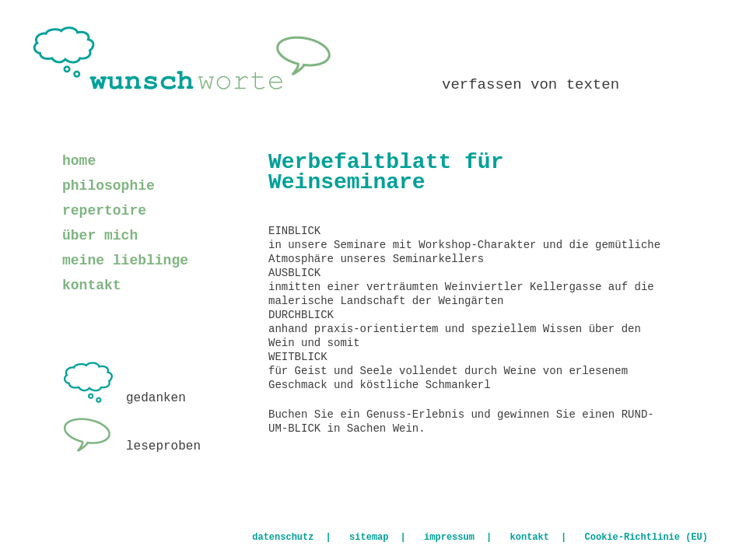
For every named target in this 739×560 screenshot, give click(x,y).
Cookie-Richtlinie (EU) (646, 537)
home (79, 161)
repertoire (104, 211)
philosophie (109, 186)
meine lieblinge (125, 261)
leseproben (131, 446)
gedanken (124, 398)
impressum (449, 537)
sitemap (369, 537)
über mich (100, 236)
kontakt (92, 285)
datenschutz (283, 537)
